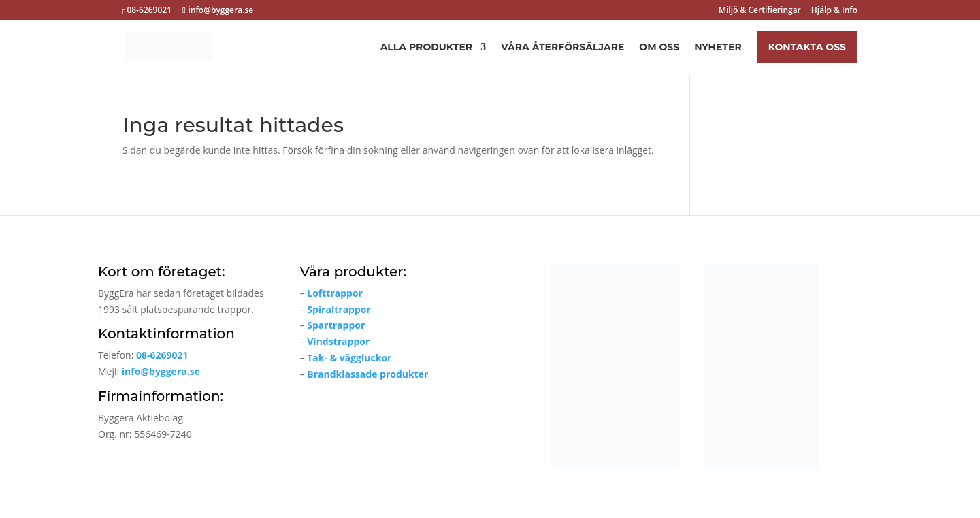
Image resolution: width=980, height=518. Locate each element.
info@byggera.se (161, 371)
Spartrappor (336, 325)
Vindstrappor (338, 341)
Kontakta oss (807, 47)
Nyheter (718, 48)
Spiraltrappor (339, 309)
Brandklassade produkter (367, 374)
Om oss (659, 48)
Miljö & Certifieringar (760, 11)
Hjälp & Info (834, 11)
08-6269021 (162, 355)
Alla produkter (427, 48)
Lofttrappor (335, 293)
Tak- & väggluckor (349, 358)
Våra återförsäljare (562, 48)
